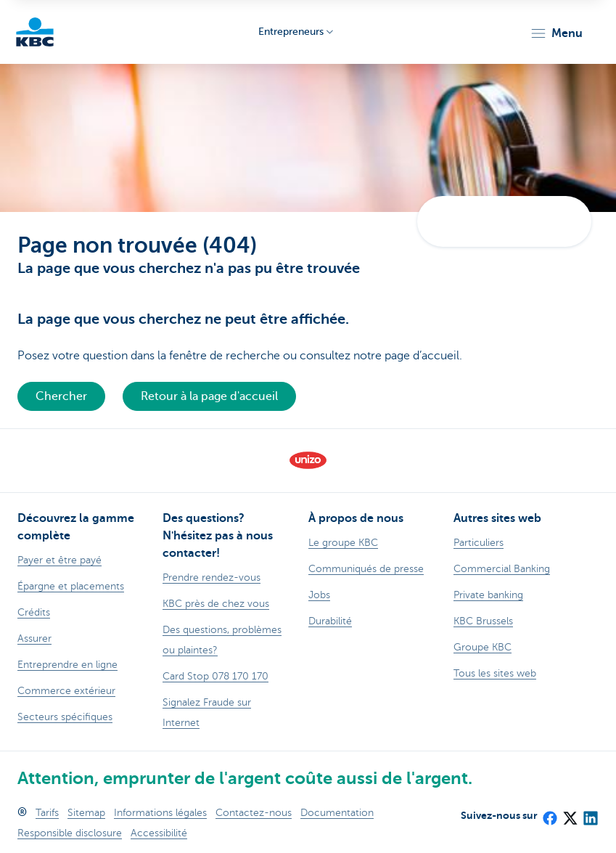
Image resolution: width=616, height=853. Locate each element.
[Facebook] (549, 813)
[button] (556, 33)
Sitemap (86, 813)
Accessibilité (159, 833)
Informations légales (160, 813)
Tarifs (47, 813)
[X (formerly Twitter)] (570, 813)
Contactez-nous (254, 813)
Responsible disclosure (70, 833)
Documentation (337, 813)
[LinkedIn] (590, 813)
